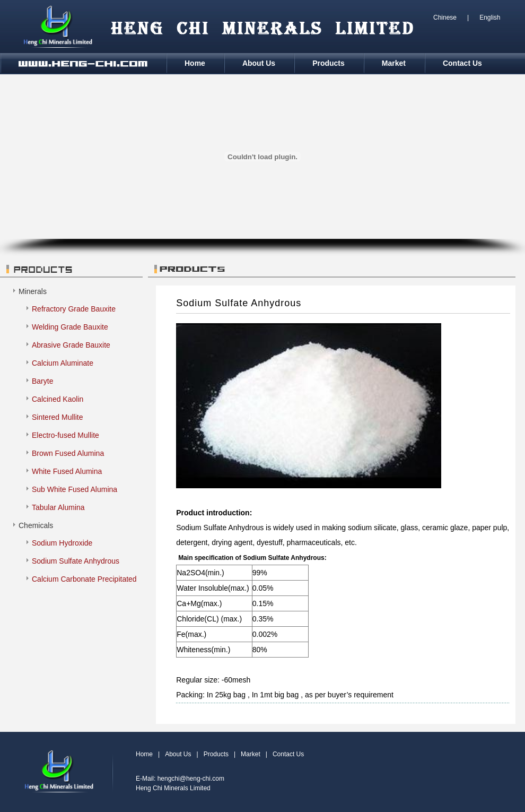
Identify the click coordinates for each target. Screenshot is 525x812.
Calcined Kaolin (58, 399)
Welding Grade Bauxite (70, 327)
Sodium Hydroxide (62, 543)
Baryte (42, 381)
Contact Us (462, 63)
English (490, 18)
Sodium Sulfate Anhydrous (76, 561)
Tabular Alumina (58, 507)
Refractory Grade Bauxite (74, 309)
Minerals (33, 291)
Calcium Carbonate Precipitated (84, 579)
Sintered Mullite (58, 417)
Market (394, 63)
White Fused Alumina (67, 471)
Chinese (445, 18)
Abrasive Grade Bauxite (71, 345)
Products (329, 63)
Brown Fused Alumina (68, 453)
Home (195, 63)
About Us (259, 63)
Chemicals (36, 525)
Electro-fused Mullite (65, 435)
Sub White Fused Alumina (75, 489)
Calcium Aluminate (63, 363)
